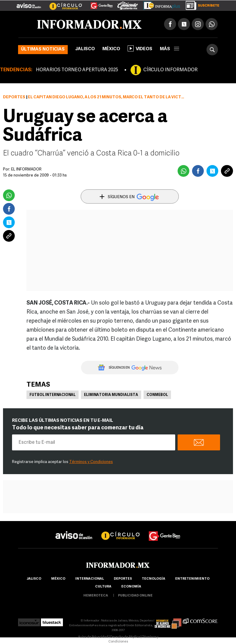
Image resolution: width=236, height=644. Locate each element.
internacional (90, 579)
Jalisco (85, 49)
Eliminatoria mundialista (111, 395)
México (111, 49)
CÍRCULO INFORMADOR (170, 70)
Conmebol (157, 395)
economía (131, 587)
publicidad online (135, 596)
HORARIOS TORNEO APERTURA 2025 (77, 70)
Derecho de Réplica (125, 637)
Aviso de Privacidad (93, 637)
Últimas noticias (43, 49)
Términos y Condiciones (91, 462)
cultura (103, 587)
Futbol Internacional (53, 395)
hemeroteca (96, 596)
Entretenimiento (192, 579)
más (169, 49)
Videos (140, 48)
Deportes (14, 97)
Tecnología (154, 579)
